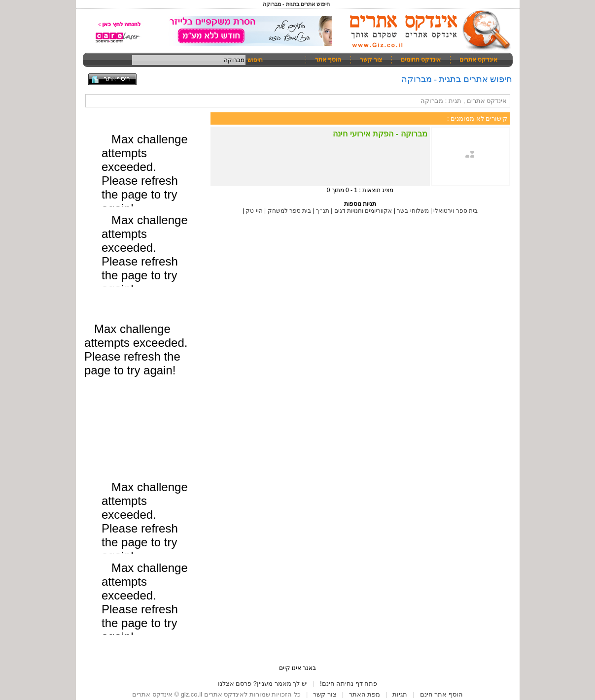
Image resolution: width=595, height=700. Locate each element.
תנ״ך (323, 211)
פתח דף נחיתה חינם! (349, 683)
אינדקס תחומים (421, 60)
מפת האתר (365, 694)
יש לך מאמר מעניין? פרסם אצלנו (263, 683)
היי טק (254, 211)
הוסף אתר (328, 60)
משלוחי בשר (413, 211)
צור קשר (371, 60)
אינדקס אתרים (478, 60)
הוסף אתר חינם (441, 694)
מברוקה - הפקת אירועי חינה (380, 134)
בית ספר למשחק (290, 211)
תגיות (400, 694)
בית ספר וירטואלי (455, 211)
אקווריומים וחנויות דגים (363, 211)
